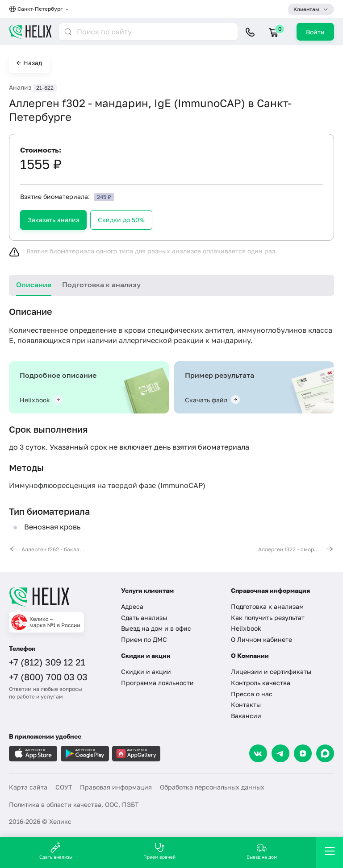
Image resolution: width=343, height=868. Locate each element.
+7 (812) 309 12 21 (47, 662)
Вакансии (246, 716)
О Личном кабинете (261, 639)
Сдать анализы (144, 618)
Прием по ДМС (144, 639)
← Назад (29, 63)
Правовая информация (116, 787)
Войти (315, 32)
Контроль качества (261, 683)
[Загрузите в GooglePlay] (85, 754)
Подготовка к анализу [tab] (101, 285)
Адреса (132, 606)
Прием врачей (159, 851)
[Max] (325, 753)
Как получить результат (268, 618)
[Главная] (59, 597)
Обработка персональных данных (212, 787)
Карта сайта (28, 787)
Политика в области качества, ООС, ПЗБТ (74, 804)
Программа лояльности (157, 683)
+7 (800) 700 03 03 (48, 677)
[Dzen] (303, 753)
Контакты (246, 705)
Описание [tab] (34, 285)
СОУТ (64, 787)
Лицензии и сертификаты (271, 672)
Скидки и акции (146, 672)
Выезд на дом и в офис (156, 628)
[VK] (258, 753)
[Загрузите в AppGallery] (136, 754)
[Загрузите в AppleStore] (33, 754)
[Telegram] (280, 753)
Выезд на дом (262, 851)
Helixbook (246, 628)
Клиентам (306, 9)
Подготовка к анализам (267, 606)
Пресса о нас (252, 694)
